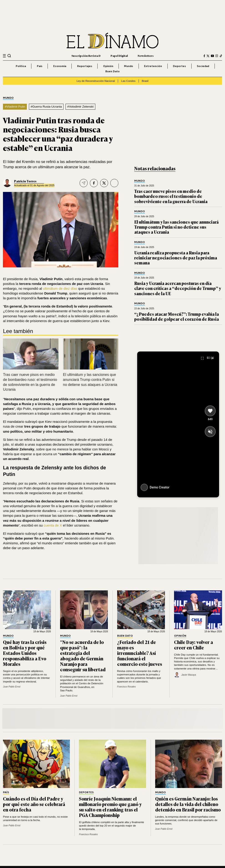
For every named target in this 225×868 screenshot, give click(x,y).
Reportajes (85, 66)
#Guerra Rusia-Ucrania (46, 107)
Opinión (108, 66)
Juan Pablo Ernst (12, 687)
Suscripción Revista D (86, 56)
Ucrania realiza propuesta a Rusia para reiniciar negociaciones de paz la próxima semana (176, 258)
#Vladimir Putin (15, 107)
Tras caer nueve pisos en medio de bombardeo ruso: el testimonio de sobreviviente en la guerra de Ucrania (171, 196)
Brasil (145, 81)
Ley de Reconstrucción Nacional (96, 81)
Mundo (129, 66)
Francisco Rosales (126, 687)
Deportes (179, 66)
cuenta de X (53, 525)
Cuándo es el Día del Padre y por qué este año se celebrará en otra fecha (34, 804)
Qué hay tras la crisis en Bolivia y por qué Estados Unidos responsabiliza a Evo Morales (25, 653)
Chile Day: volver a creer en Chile (193, 645)
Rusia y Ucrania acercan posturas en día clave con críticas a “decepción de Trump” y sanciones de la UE (178, 288)
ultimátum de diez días (60, 288)
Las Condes (128, 81)
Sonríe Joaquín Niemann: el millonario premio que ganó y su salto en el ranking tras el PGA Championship (110, 807)
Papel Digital (119, 56)
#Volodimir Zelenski (80, 107)
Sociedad (203, 66)
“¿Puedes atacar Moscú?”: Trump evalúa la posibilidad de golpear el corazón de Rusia (177, 316)
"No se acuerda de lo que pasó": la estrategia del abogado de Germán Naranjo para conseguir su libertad (83, 656)
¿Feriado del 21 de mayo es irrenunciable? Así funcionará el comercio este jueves (140, 653)
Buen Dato (112, 71)
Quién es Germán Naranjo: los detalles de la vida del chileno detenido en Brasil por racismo (188, 804)
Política (21, 66)
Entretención (153, 66)
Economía (60, 66)
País (40, 66)
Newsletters (146, 56)
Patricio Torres (25, 181)
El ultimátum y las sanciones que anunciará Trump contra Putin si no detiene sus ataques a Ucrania (90, 380)
